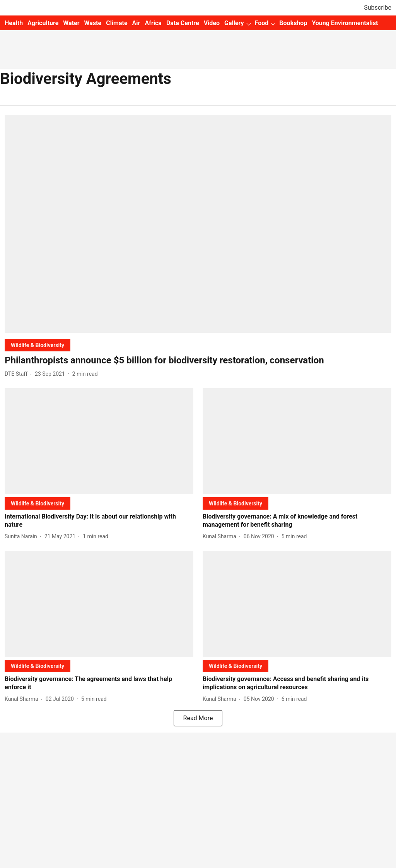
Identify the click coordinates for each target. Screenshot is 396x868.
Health (14, 23)
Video (212, 23)
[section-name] (38, 345)
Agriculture (43, 23)
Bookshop (293, 23)
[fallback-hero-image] (198, 224)
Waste (93, 23)
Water (71, 23)
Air (136, 23)
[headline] (198, 360)
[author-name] (18, 374)
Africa (153, 23)
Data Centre (183, 23)
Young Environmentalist (345, 23)
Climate (117, 23)
